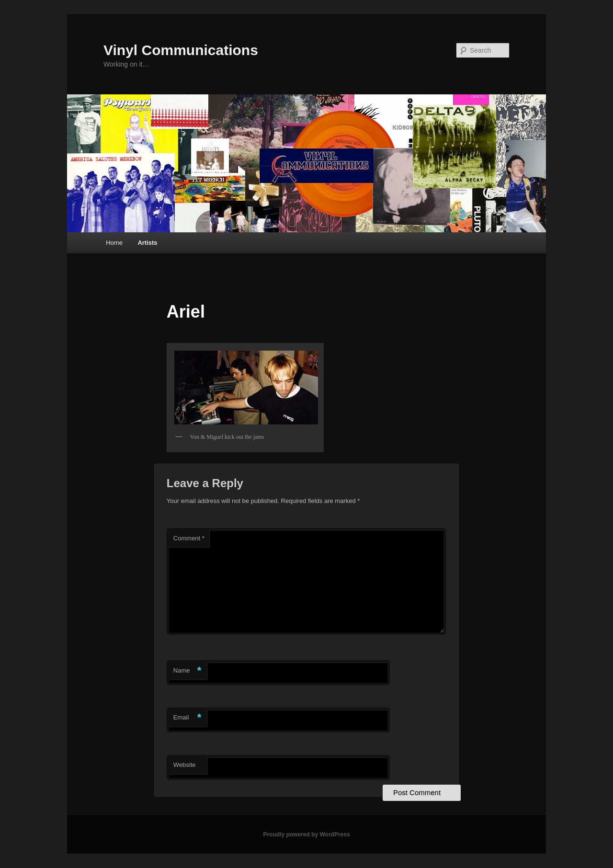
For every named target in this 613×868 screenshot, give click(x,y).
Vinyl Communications (181, 50)
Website (185, 765)
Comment (189, 538)
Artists (147, 243)
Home (114, 243)
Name (187, 671)
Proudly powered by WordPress (306, 834)
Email (187, 718)
